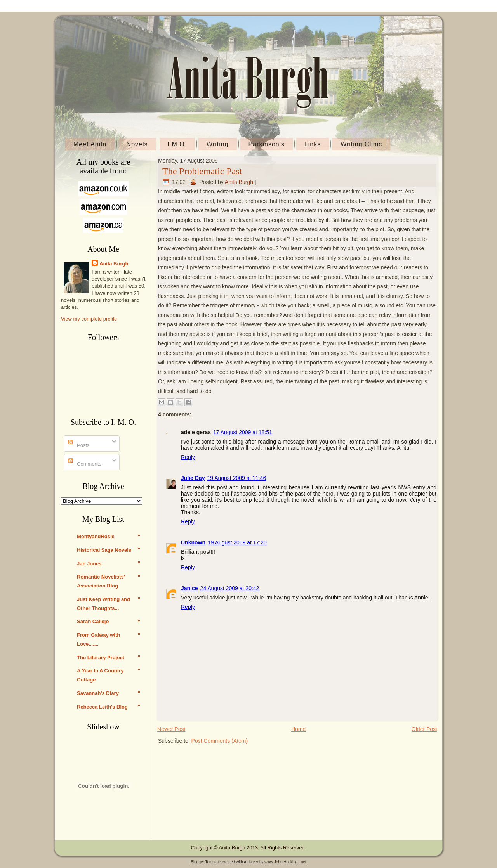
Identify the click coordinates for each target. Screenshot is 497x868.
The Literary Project (101, 657)
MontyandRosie (96, 536)
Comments (85, 464)
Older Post (424, 729)
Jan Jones (89, 564)
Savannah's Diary (98, 693)
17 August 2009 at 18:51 (243, 432)
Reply (188, 457)
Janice (189, 588)
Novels (137, 144)
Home (298, 729)
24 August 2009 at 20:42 (230, 588)
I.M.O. (177, 144)
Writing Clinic (361, 144)
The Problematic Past (202, 171)
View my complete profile (89, 319)
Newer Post (171, 729)
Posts (79, 445)
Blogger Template (206, 862)
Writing (218, 144)
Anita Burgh (114, 264)
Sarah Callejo (93, 621)
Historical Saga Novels (104, 550)
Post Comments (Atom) (220, 741)
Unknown (193, 542)
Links (313, 144)
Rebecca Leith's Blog (102, 707)
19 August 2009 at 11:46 (236, 478)
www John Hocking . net (285, 862)
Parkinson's (267, 144)
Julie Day (193, 478)
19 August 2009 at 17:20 (237, 542)
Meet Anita (90, 144)
